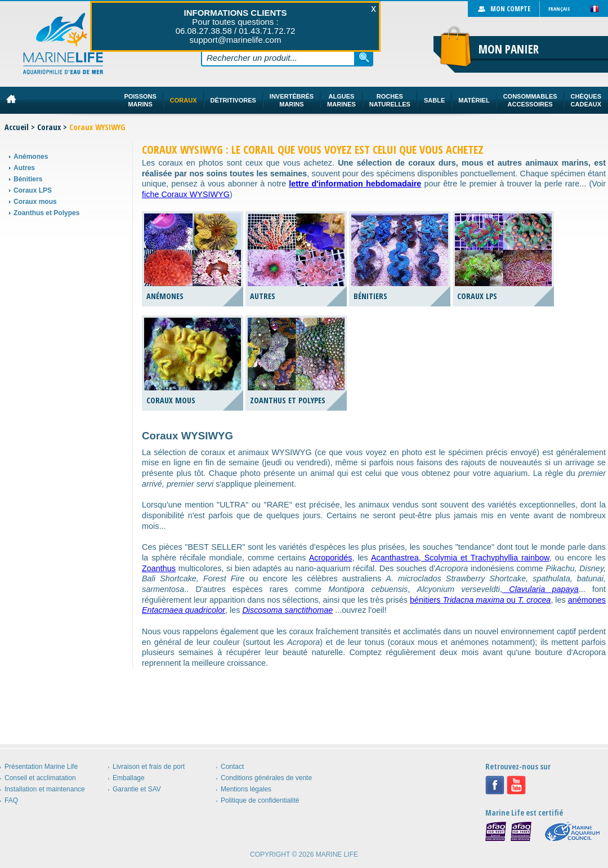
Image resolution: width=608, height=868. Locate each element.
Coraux (49, 127)
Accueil (17, 127)
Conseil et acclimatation (40, 778)
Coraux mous (35, 202)
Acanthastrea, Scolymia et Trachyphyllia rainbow (460, 558)
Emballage (129, 778)
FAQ (11, 800)
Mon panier (509, 49)
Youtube (516, 785)
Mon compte (510, 9)
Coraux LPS (33, 190)
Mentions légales (246, 789)
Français (559, 9)
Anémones (31, 157)
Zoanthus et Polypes (46, 213)
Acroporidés (331, 558)
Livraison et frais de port (149, 767)
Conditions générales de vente (266, 778)
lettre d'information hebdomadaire (355, 184)
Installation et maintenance (45, 789)
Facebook (495, 785)
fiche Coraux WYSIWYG (186, 194)
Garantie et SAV (137, 789)
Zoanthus (159, 568)
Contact (232, 767)
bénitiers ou (480, 600)
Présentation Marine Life (41, 767)
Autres (24, 168)
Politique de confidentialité (260, 800)
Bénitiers (28, 179)
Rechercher (364, 57)
